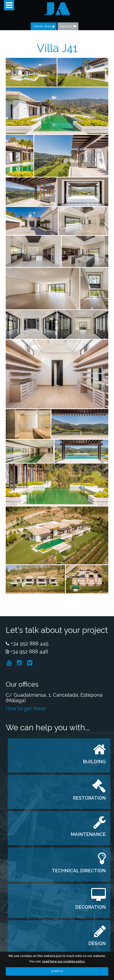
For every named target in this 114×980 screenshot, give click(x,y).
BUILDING (94, 762)
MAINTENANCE (88, 834)
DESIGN (97, 943)
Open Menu (9, 5)
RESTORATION (89, 798)
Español (68, 26)
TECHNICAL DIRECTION (79, 871)
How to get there (26, 708)
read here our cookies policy (63, 961)
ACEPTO (57, 971)
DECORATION (90, 907)
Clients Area (44, 26)
